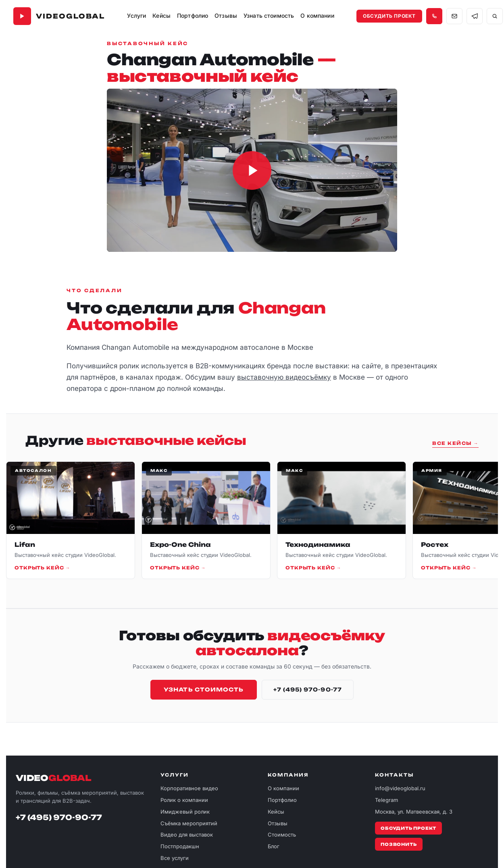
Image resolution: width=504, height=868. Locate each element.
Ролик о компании (184, 800)
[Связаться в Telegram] (475, 16)
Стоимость (282, 835)
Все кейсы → (455, 443)
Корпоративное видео (189, 788)
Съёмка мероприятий (189, 823)
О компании (283, 788)
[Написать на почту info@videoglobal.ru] (454, 16)
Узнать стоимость (204, 689)
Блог (274, 846)
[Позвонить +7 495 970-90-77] (434, 16)
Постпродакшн (180, 846)
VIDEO (54, 778)
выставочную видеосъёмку (284, 377)
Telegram (386, 800)
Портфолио (282, 800)
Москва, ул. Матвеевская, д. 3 (414, 812)
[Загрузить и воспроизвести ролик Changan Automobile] (252, 170)
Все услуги (175, 858)
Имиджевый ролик (185, 812)
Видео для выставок (187, 835)
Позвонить (399, 844)
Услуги (136, 16)
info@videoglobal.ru (400, 788)
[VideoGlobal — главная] (59, 16)
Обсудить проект (389, 16)
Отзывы (226, 16)
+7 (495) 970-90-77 (308, 689)
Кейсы (161, 16)
